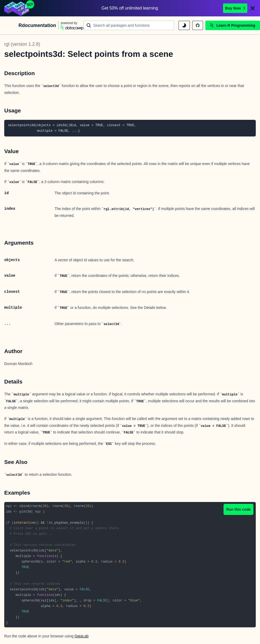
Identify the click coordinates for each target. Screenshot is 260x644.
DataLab (82, 636)
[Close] (253, 8)
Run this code (238, 509)
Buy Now (235, 8)
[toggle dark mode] (184, 25)
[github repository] (198, 25)
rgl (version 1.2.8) (22, 44)
